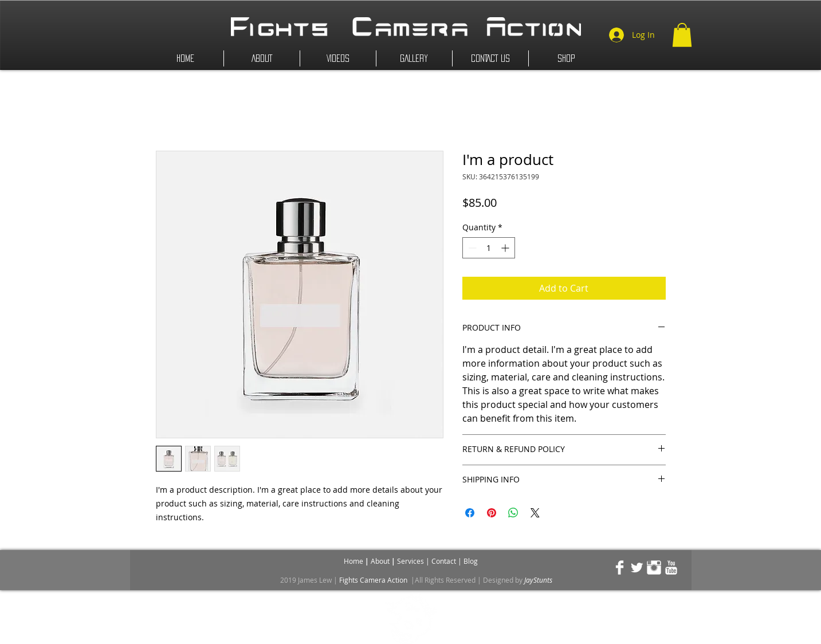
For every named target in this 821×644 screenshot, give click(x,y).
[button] (682, 35)
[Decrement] (471, 248)
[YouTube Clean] (671, 568)
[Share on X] (535, 513)
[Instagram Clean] (654, 568)
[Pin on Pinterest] (492, 513)
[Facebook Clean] (620, 568)
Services (411, 561)
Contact (445, 561)
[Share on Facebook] (470, 513)
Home (354, 561)
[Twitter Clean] (637, 568)
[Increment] (506, 248)
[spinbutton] (489, 248)
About (381, 561)
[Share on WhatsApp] (513, 513)
